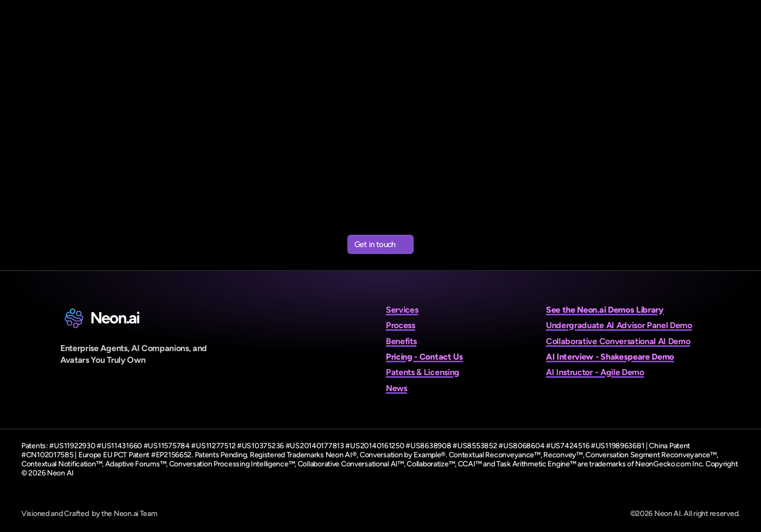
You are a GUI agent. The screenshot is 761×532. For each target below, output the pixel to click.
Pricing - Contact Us (425, 357)
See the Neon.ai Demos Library (605, 310)
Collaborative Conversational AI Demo (618, 341)
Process (401, 325)
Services (402, 310)
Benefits (401, 341)
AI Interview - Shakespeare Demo (610, 357)
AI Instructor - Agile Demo (595, 372)
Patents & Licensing (423, 372)
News (397, 388)
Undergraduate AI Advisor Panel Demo (619, 325)
